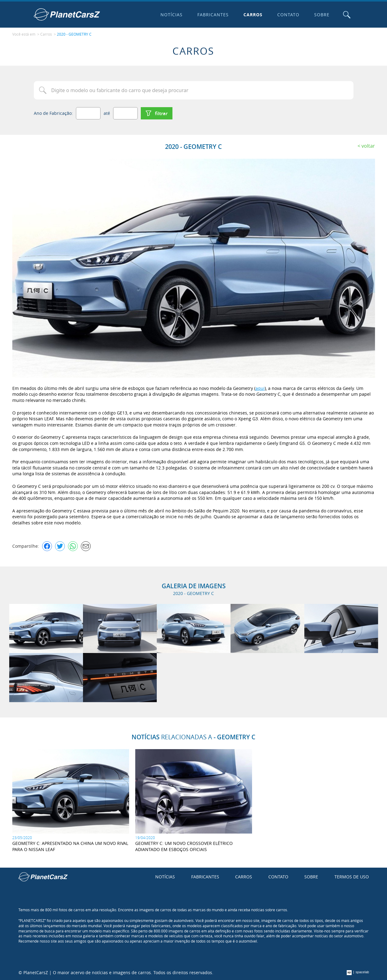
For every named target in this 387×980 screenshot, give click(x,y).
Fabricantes (213, 15)
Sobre (322, 15)
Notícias (172, 15)
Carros (253, 15)
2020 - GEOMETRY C (74, 34)
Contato (288, 15)
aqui (260, 388)
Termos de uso (352, 877)
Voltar (368, 146)
